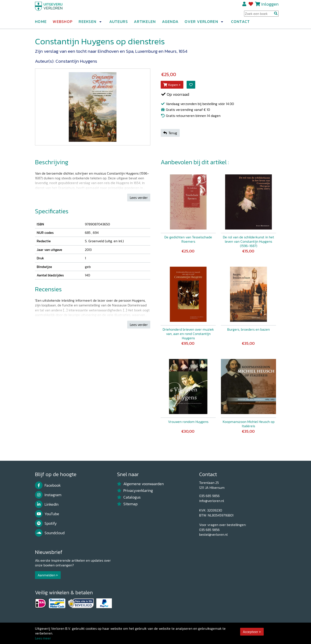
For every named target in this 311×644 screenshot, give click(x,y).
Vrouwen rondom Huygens (188, 422)
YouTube (47, 514)
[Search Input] (261, 15)
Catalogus (129, 497)
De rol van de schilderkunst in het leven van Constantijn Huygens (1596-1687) (248, 241)
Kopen (171, 85)
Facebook (48, 485)
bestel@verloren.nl (213, 534)
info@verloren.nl (212, 501)
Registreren (245, 6)
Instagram (48, 495)
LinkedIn (47, 504)
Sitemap (127, 504)
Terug (170, 133)
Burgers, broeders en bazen (248, 329)
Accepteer (251, 632)
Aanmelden (46, 575)
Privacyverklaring (135, 491)
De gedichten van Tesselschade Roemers (188, 239)
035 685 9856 (209, 496)
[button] (100, 24)
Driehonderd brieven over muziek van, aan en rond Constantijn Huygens (188, 334)
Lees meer (43, 638)
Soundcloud (50, 533)
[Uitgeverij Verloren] (56, 10)
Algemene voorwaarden (140, 484)
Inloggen (270, 6)
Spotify (46, 523)
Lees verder (139, 198)
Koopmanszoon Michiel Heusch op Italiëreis (249, 424)
